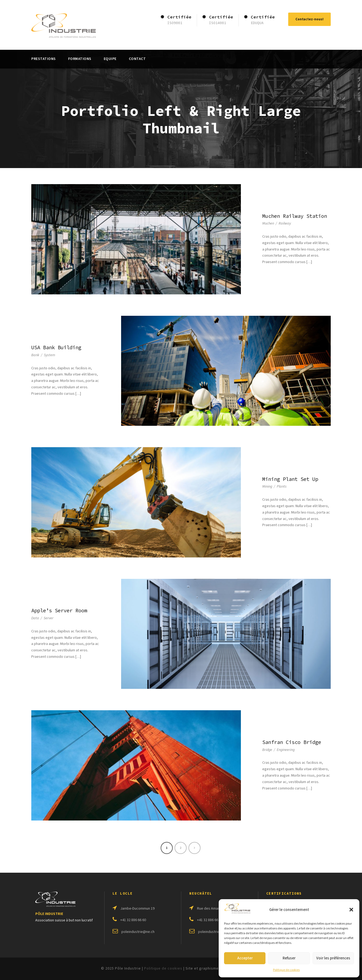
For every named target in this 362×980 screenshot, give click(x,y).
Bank (35, 355)
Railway (285, 223)
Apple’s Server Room (59, 610)
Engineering (286, 750)
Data (35, 618)
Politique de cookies (286, 970)
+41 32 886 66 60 (133, 920)
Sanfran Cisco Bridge (292, 742)
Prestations (44, 59)
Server (49, 618)
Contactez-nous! (309, 19)
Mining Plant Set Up (290, 479)
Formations (80, 59)
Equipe (110, 59)
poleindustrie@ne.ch (138, 932)
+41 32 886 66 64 (210, 920)
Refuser (289, 958)
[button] (351, 910)
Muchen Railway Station (295, 216)
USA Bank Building (56, 347)
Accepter (245, 958)
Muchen (268, 223)
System (49, 355)
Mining (267, 487)
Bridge (267, 750)
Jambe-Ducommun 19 (137, 909)
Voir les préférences (333, 958)
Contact (137, 59)
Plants (282, 487)
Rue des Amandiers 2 (214, 909)
